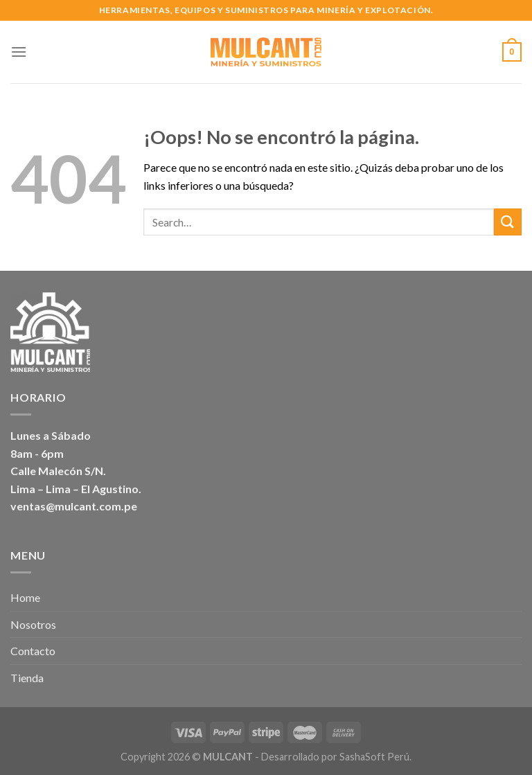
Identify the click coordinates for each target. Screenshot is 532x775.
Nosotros (33, 624)
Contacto (33, 651)
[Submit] (508, 222)
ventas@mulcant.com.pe (74, 506)
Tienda (27, 678)
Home (25, 597)
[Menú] (19, 52)
